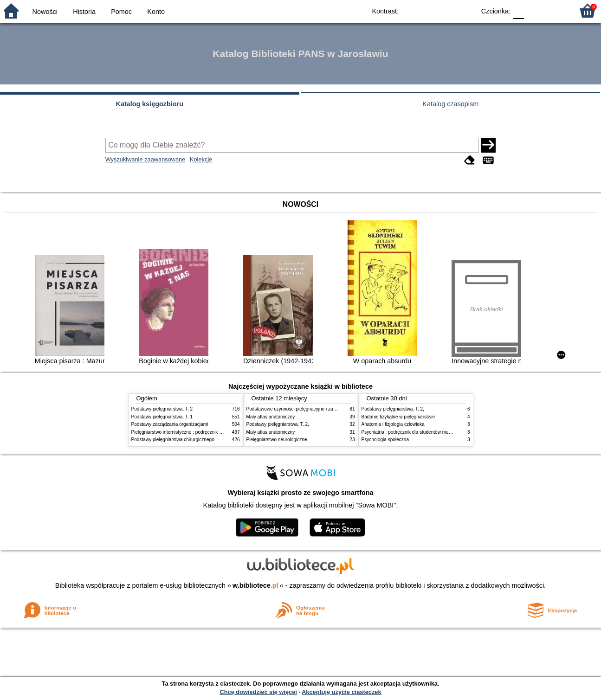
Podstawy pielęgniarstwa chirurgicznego (173, 440)
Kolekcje (201, 159)
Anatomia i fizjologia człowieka (393, 424)
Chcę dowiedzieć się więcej (258, 692)
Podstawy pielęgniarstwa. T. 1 (162, 417)
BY (465, 10)
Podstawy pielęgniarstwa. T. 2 (162, 409)
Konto (156, 12)
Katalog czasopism (450, 104)
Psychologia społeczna (385, 440)
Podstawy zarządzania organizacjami (170, 424)
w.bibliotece (255, 585)
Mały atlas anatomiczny (271, 417)
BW (428, 10)
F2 (556, 10)
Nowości (45, 12)
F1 (534, 10)
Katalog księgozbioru (149, 104)
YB (447, 10)
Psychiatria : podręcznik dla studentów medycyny (413, 432)
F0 (518, 10)
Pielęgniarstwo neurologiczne (277, 440)
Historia (84, 12)
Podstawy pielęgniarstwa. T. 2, (278, 424)
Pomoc (121, 12)
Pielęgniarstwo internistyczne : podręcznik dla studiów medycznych (201, 432)
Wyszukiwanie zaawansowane (145, 159)
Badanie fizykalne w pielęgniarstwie (398, 417)
